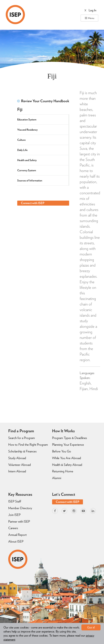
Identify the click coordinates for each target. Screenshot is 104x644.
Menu (89, 18)
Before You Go (62, 451)
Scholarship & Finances (22, 451)
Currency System (27, 170)
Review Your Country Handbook (43, 101)
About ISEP (16, 541)
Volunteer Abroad (20, 465)
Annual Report (17, 535)
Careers (13, 528)
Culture (21, 140)
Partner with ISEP (19, 521)
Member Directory (20, 508)
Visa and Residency (27, 130)
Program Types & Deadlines (70, 438)
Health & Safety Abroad (67, 465)
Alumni (57, 478)
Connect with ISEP (33, 203)
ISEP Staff (15, 501)
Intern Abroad (17, 471)
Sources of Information (30, 180)
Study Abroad (17, 458)
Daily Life (22, 150)
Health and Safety (27, 160)
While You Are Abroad (67, 458)
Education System (27, 119)
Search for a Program (22, 438)
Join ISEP (14, 515)
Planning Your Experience (68, 445)
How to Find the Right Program (28, 445)
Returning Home (63, 471)
